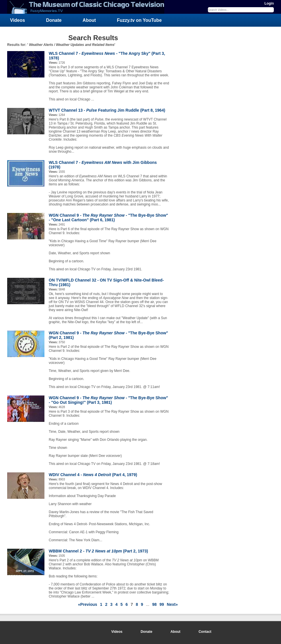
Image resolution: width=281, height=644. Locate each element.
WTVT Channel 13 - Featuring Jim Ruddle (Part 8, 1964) (107, 110)
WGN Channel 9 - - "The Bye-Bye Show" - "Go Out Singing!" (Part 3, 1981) (108, 400)
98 (155, 604)
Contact (205, 632)
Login (269, 3)
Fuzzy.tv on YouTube (139, 20)
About (89, 20)
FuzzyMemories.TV (88, 7)
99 (162, 604)
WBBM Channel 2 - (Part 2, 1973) (98, 551)
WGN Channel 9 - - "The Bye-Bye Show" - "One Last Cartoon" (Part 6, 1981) (108, 218)
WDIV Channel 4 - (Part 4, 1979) (93, 475)
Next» (172, 604)
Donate (54, 20)
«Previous (88, 604)
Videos (17, 20)
